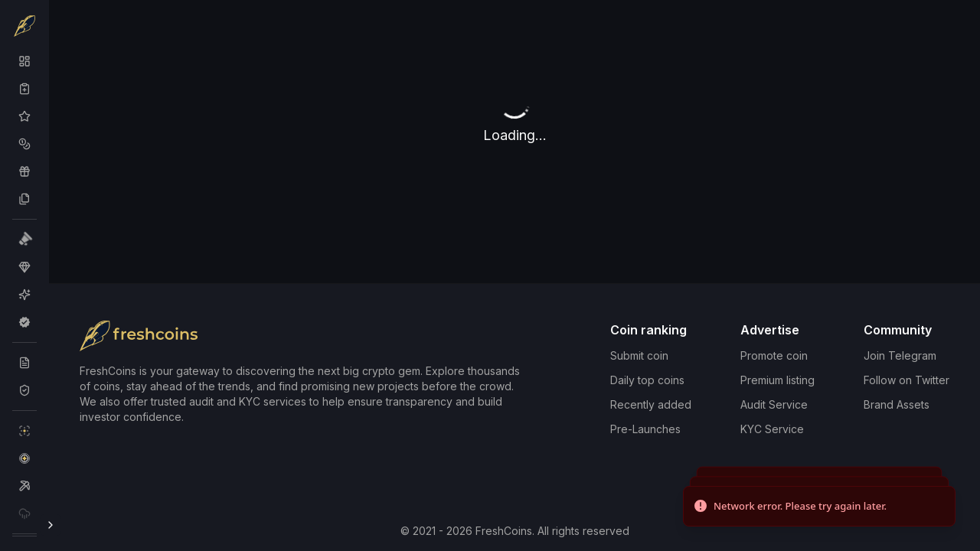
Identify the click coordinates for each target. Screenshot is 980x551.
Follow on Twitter (906, 380)
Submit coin (639, 355)
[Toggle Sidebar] (51, 525)
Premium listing (777, 380)
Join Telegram (900, 355)
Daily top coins (647, 380)
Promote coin (774, 355)
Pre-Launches (645, 429)
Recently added (651, 404)
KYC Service (772, 429)
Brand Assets (897, 404)
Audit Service (774, 404)
